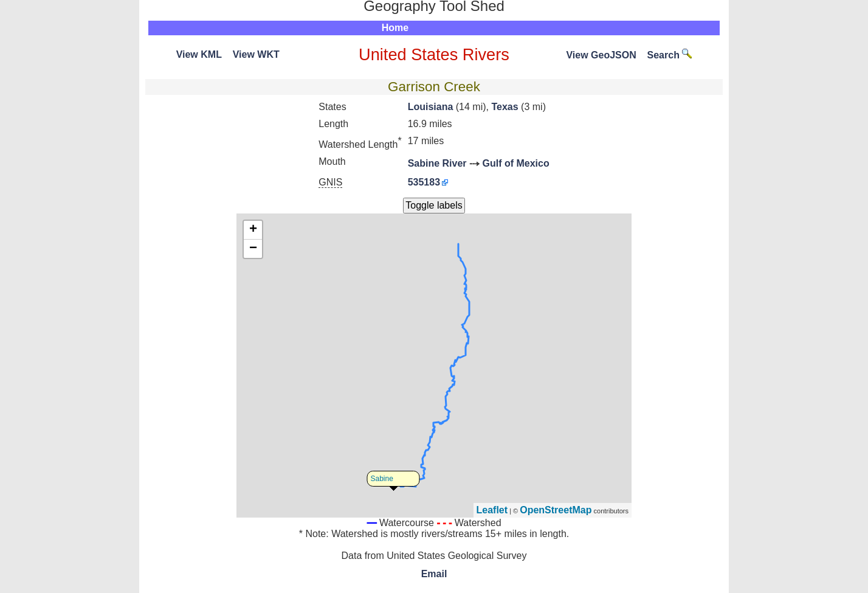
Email (434, 574)
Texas (505, 107)
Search (670, 55)
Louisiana (431, 107)
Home (395, 28)
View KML (199, 54)
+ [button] (253, 230)
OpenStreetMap (556, 510)
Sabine (382, 479)
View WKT (256, 54)
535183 (424, 182)
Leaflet (492, 510)
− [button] (253, 249)
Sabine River (437, 163)
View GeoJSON (601, 55)
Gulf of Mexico (516, 163)
